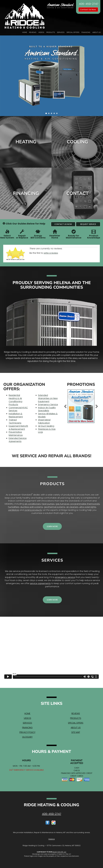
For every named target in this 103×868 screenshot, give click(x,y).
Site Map (76, 732)
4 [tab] (55, 114)
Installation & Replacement (16, 415)
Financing (86, 32)
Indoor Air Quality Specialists (47, 409)
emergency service (65, 577)
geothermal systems (55, 507)
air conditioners (33, 504)
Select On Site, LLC (59, 852)
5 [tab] (58, 114)
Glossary (27, 737)
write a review (51, 253)
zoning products (33, 510)
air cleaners (72, 507)
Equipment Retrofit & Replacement (18, 428)
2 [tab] (49, 114)
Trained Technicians (15, 421)
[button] (63, 224)
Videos (41, 32)
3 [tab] (52, 114)
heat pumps (48, 504)
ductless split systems (32, 507)
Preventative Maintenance (16, 434)
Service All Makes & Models (48, 415)
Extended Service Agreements (18, 440)
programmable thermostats (85, 504)
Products (51, 32)
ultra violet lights (88, 507)
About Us (96, 32)
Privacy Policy (27, 732)
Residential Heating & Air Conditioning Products (15, 400)
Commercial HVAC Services (18, 409)
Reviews (33, 32)
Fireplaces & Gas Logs (47, 431)
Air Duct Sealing (46, 426)
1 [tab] (47, 114)
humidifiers (14, 507)
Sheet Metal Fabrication (44, 421)
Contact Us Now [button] (88, 10)
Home (25, 32)
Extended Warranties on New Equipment (48, 398)
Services (61, 32)
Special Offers (73, 32)
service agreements (40, 583)
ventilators (14, 510)
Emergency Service (48, 405)
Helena (52, 839)
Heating (26, 142)
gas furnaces (62, 504)
